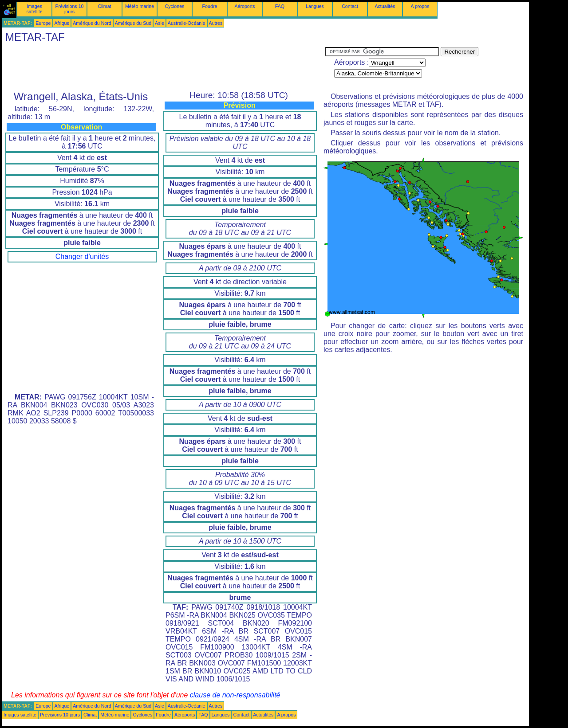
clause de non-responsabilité (235, 695)
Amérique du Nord (92, 23)
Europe (43, 23)
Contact (350, 6)
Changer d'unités (82, 256)
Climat (104, 6)
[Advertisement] (163, 67)
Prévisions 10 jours (70, 9)
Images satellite (34, 9)
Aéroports (245, 6)
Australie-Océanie (187, 23)
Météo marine (140, 6)
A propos (420, 6)
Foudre (210, 6)
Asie (160, 23)
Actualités (385, 6)
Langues (315, 6)
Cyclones (175, 6)
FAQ (280, 6)
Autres (216, 23)
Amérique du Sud (133, 23)
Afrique (62, 23)
